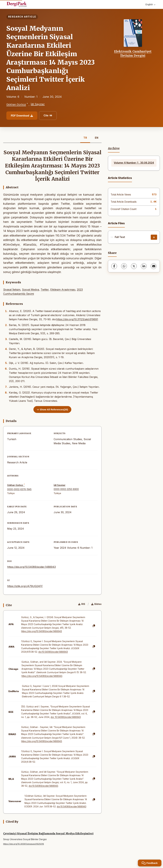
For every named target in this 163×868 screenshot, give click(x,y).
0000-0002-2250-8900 (66, 489)
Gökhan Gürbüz (16, 105)
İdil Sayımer (38, 104)
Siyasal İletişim (12, 290)
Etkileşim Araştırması (63, 290)
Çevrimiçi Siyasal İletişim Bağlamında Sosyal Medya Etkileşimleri (48, 833)
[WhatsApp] (124, 266)
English (150, 4)
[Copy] (94, 626)
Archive (114, 148)
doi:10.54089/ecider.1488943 (53, 652)
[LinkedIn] (144, 266)
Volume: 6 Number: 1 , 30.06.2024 (134, 163)
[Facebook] (114, 266)
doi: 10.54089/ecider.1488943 (66, 717)
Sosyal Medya (30, 290)
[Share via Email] (154, 266)
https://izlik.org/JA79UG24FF (25, 586)
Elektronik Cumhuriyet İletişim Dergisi (133, 53)
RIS (82, 604)
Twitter (45, 290)
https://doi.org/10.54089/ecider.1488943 (31, 567)
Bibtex (96, 604)
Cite (48, 115)
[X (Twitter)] (134, 266)
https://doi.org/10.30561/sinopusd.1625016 (24, 844)
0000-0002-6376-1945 (19, 489)
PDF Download (22, 116)
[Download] (154, 237)
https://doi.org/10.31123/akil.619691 (77, 319)
